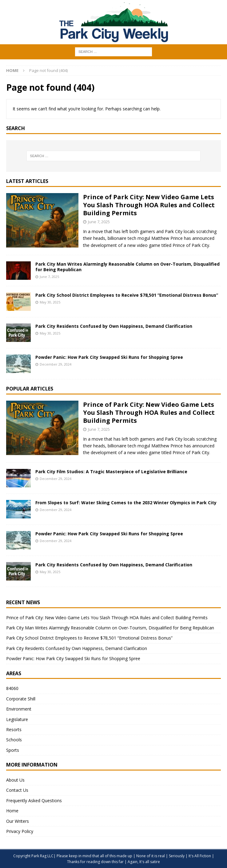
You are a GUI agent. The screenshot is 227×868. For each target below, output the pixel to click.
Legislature (17, 719)
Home (12, 811)
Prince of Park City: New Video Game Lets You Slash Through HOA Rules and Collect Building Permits (149, 205)
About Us (15, 780)
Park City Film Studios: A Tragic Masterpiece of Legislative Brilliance (111, 472)
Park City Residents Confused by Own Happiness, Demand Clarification (114, 326)
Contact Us (17, 790)
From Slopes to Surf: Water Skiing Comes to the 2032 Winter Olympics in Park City (126, 503)
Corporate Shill (21, 699)
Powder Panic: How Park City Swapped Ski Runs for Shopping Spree (109, 357)
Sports (13, 750)
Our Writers (18, 821)
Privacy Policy (20, 831)
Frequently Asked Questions (34, 801)
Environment (19, 709)
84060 (12, 688)
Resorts (14, 729)
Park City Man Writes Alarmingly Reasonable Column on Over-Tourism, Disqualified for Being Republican (127, 267)
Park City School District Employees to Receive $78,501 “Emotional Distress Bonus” (127, 295)
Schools (14, 740)
